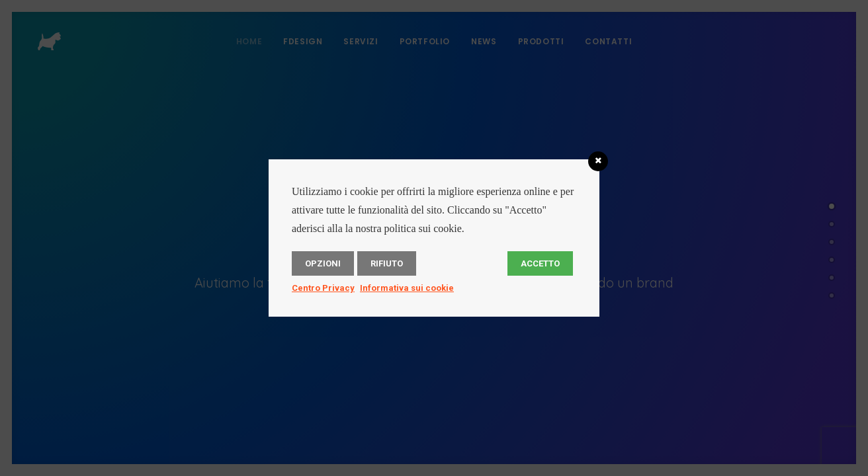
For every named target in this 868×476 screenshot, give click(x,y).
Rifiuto (387, 263)
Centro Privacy (323, 288)
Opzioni (323, 263)
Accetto (540, 263)
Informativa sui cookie (407, 288)
